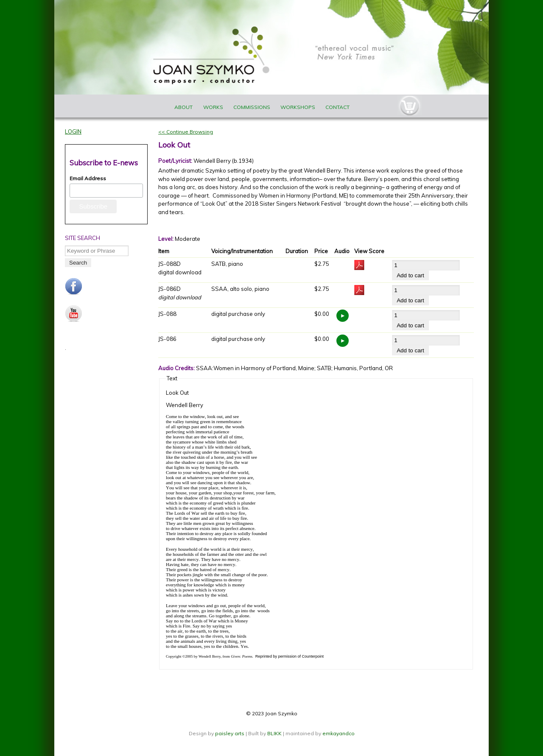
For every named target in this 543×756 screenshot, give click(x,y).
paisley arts (230, 733)
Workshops (298, 107)
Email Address (88, 178)
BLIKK (274, 733)
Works (213, 107)
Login (73, 131)
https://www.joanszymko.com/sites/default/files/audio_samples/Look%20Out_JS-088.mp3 (343, 316)
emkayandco (339, 733)
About (183, 107)
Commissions (252, 107)
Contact (337, 107)
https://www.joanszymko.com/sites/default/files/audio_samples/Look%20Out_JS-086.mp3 (343, 341)
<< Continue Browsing (186, 132)
